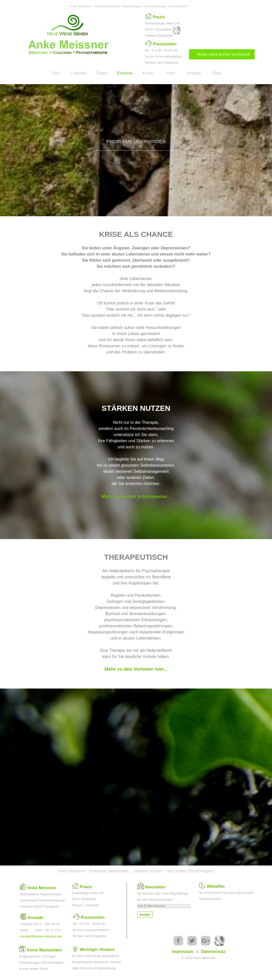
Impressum (183, 952)
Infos (171, 73)
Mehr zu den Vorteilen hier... (136, 669)
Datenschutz (213, 952)
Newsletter (155, 887)
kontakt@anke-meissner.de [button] (41, 936)
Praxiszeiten (165, 44)
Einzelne (125, 73)
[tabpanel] (164, 26)
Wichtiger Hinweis (97, 950)
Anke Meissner (42, 888)
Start (56, 73)
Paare (102, 73)
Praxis (159, 17)
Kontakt (194, 73)
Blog (217, 73)
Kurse (148, 73)
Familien (79, 73)
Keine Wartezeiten (44, 950)
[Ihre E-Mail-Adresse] (164, 906)
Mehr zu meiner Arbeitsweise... (136, 496)
